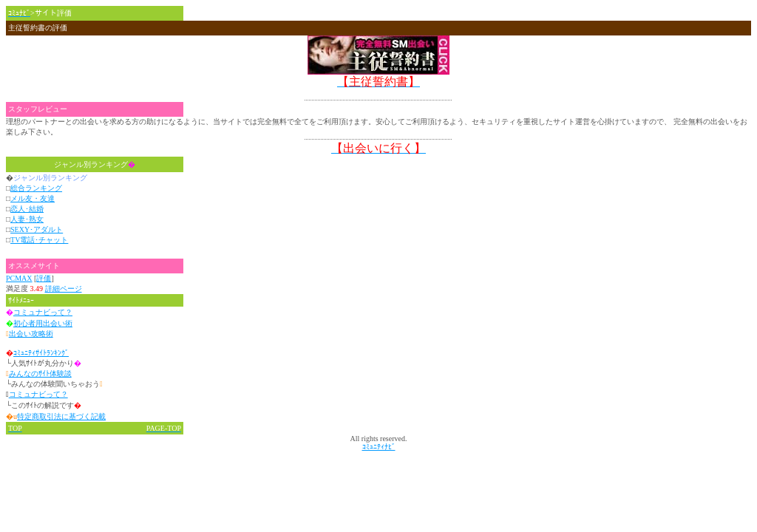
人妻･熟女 (27, 219)
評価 (44, 278)
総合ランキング (36, 188)
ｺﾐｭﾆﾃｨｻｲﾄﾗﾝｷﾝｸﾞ (41, 353)
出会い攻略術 (31, 334)
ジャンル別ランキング (95, 164)
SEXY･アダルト (37, 229)
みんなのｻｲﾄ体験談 (40, 374)
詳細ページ (64, 289)
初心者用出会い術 (43, 323)
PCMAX (19, 278)
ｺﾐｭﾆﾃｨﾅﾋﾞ (379, 447)
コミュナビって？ (43, 312)
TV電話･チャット (39, 240)
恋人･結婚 (27, 209)
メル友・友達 (33, 198)
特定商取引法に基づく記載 (61, 416)
